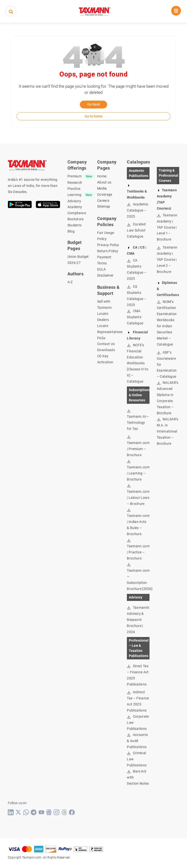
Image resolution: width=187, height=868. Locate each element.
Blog (71, 231)
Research (75, 183)
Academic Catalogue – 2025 (138, 210)
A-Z (70, 282)
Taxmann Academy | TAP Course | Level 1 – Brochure (167, 227)
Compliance (77, 213)
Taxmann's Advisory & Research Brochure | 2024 (138, 620)
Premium (75, 176)
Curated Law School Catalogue (136, 230)
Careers (103, 201)
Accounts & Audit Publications (137, 741)
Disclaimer (105, 275)
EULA (101, 269)
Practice (74, 189)
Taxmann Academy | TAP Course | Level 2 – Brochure (167, 260)
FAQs (101, 338)
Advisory (74, 201)
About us (104, 182)
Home (102, 176)
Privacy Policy (108, 245)
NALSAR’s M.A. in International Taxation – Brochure (168, 431)
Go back (94, 104)
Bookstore (76, 219)
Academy (75, 207)
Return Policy (108, 251)
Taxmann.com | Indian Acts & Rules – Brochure (138, 522)
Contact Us (106, 344)
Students (75, 225)
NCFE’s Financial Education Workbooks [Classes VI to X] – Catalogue (138, 363)
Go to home (94, 116)
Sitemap (104, 206)
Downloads (106, 350)
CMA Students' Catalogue (135, 317)
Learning (75, 195)
